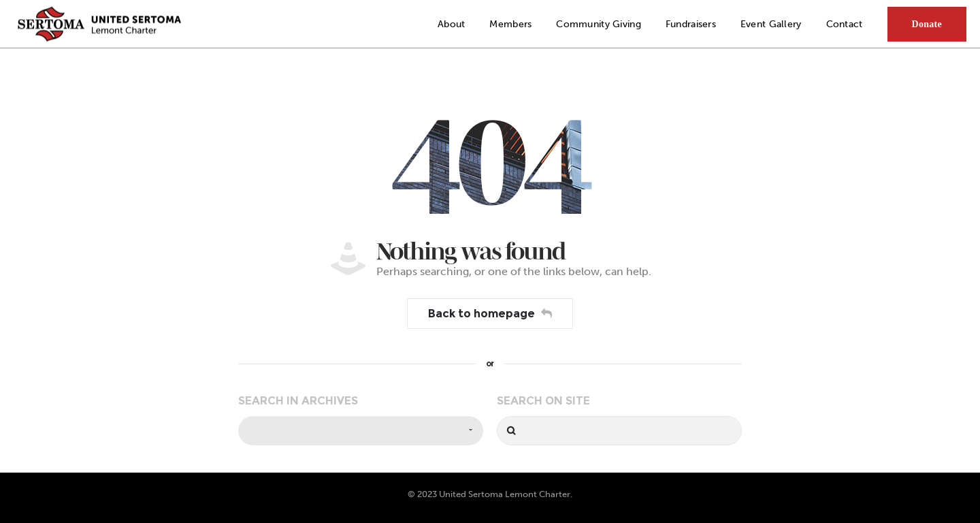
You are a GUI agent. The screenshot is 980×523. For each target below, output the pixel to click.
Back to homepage (490, 314)
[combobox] (361, 431)
